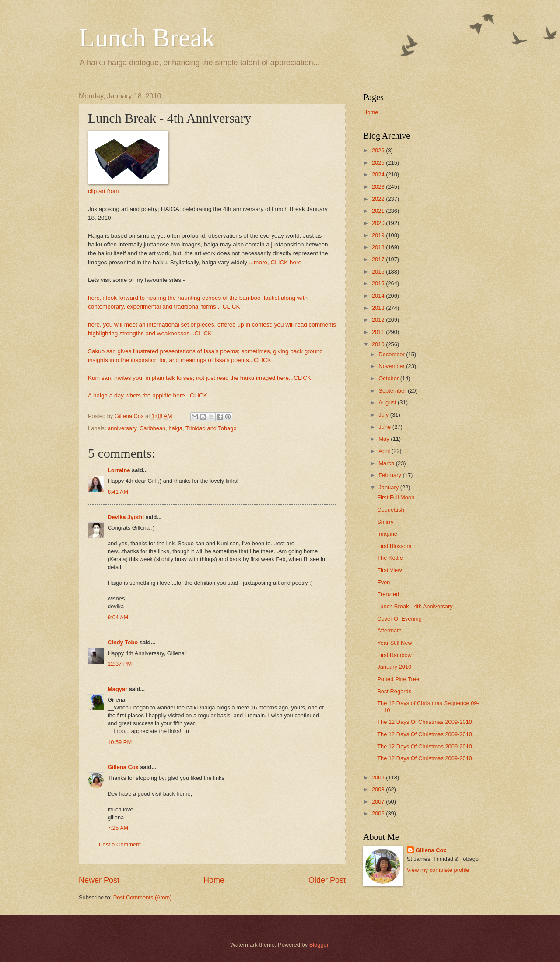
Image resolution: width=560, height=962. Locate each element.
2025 (379, 163)
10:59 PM (120, 742)
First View (389, 570)
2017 (379, 259)
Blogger (319, 945)
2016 (379, 272)
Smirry (385, 522)
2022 (379, 199)
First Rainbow (394, 655)
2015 (379, 283)
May (385, 439)
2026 (379, 150)
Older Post (327, 880)
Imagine (387, 534)
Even (383, 582)
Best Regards (394, 691)
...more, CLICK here (275, 262)
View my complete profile (438, 870)
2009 (379, 778)
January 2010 (394, 667)
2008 (379, 789)
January (389, 487)
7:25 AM (118, 828)
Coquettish (391, 510)
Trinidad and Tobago (211, 428)
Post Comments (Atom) (143, 897)
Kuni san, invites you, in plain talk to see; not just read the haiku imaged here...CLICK (199, 378)
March (387, 463)
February (390, 475)
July (384, 415)
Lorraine (119, 470)
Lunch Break (147, 38)
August (388, 402)
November (392, 366)
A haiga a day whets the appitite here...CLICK (148, 395)
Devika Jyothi (126, 517)
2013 (379, 308)
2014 (379, 296)
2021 (379, 211)
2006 (379, 813)
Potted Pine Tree (398, 679)
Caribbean (152, 428)
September (393, 391)
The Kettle (390, 558)
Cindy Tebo (123, 642)
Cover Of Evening (399, 619)
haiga (175, 428)
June (385, 427)
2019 (379, 235)
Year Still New (395, 643)
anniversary (122, 428)
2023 (379, 187)
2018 (379, 247)
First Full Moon (396, 497)
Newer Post (99, 880)
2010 (379, 344)
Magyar (117, 689)
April (385, 451)
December (392, 354)
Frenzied (388, 594)
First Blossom (394, 546)
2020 (379, 223)
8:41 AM (118, 492)
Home (214, 880)
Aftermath (389, 630)
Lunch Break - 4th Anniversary (415, 606)
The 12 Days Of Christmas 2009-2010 (425, 722)
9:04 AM (118, 617)
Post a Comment (120, 844)
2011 (379, 332)
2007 (379, 802)
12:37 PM (120, 664)
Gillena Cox (123, 767)
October (389, 378)
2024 (379, 174)
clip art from (103, 191)
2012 (379, 320)
